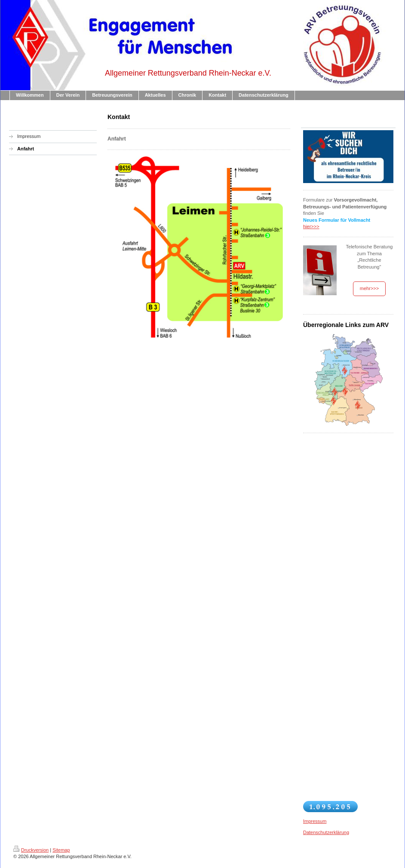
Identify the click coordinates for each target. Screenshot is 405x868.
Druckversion (31, 850)
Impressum (315, 821)
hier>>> (311, 226)
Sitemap (61, 850)
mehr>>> (369, 288)
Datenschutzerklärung (326, 832)
